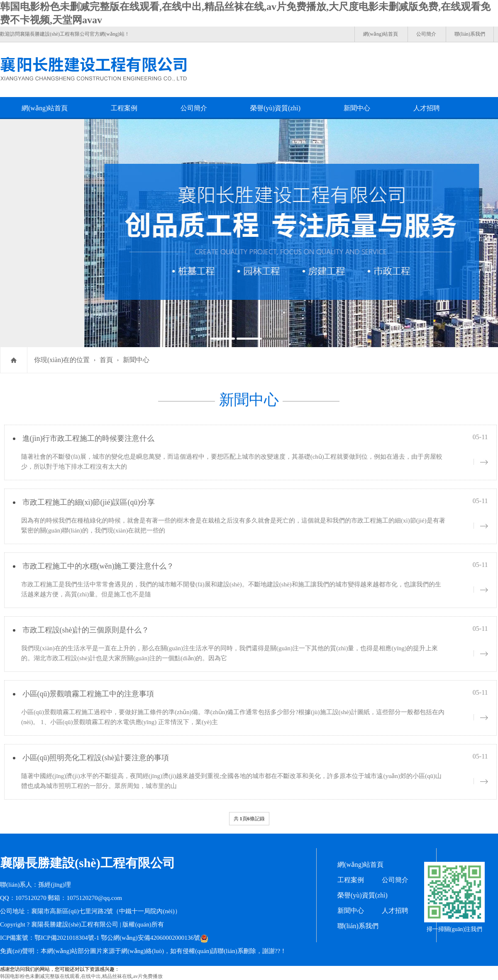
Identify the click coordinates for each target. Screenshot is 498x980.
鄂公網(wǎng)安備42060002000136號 (150, 938)
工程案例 (124, 108)
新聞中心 (357, 108)
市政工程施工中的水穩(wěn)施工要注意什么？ (98, 566)
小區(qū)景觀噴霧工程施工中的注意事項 (88, 694)
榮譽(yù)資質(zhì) (275, 108)
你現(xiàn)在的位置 (62, 360)
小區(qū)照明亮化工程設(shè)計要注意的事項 (96, 758)
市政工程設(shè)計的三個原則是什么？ (86, 630)
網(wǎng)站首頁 (381, 34)
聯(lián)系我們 (470, 34)
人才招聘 (427, 108)
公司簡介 (426, 34)
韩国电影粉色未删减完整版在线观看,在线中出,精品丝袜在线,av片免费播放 (81, 976)
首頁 (106, 360)
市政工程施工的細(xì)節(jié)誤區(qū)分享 (89, 502)
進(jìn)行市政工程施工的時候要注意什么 (89, 438)
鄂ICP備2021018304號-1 (67, 938)
